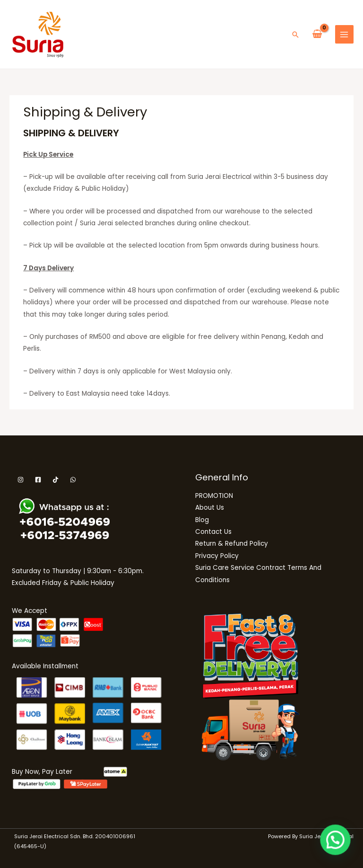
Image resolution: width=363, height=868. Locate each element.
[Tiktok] (56, 480)
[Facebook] (38, 480)
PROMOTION (214, 496)
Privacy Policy (217, 556)
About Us (210, 508)
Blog (202, 520)
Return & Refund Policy (232, 544)
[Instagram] (21, 480)
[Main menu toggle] (344, 34)
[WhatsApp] (73, 480)
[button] (295, 35)
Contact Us (213, 532)
